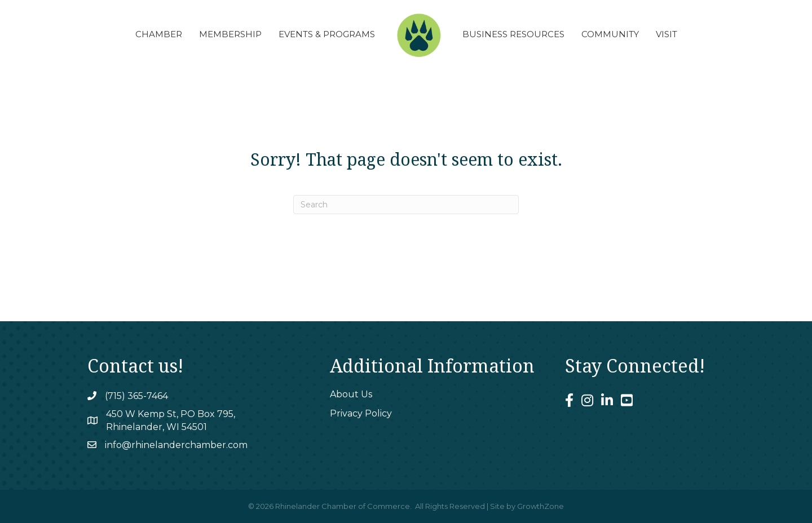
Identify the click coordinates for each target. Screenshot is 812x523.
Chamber (159, 34)
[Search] (406, 205)
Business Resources (513, 34)
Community (610, 34)
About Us (351, 394)
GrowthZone (540, 506)
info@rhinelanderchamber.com (176, 445)
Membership (230, 34)
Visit (667, 34)
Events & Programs (327, 34)
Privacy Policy (361, 413)
